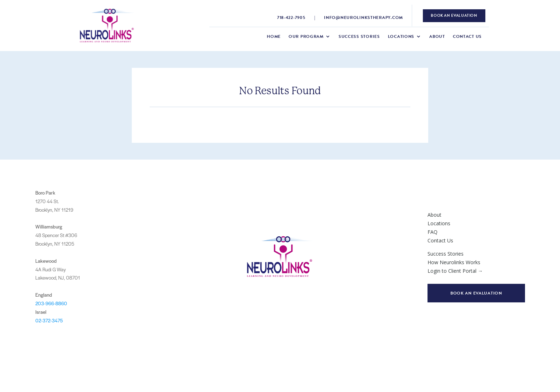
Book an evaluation (476, 293)
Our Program (306, 37)
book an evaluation (454, 16)
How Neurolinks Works (454, 262)
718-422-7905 (291, 17)
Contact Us (467, 37)
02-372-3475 (49, 320)
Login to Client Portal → (455, 271)
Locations (401, 37)
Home (274, 37)
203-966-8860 (51, 303)
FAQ (432, 232)
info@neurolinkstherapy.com (363, 17)
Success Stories (359, 37)
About (437, 37)
